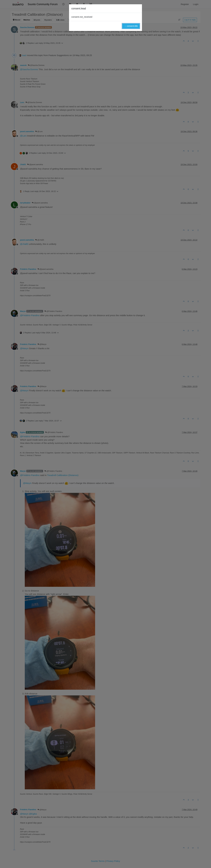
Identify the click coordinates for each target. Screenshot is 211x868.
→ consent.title (131, 26)
